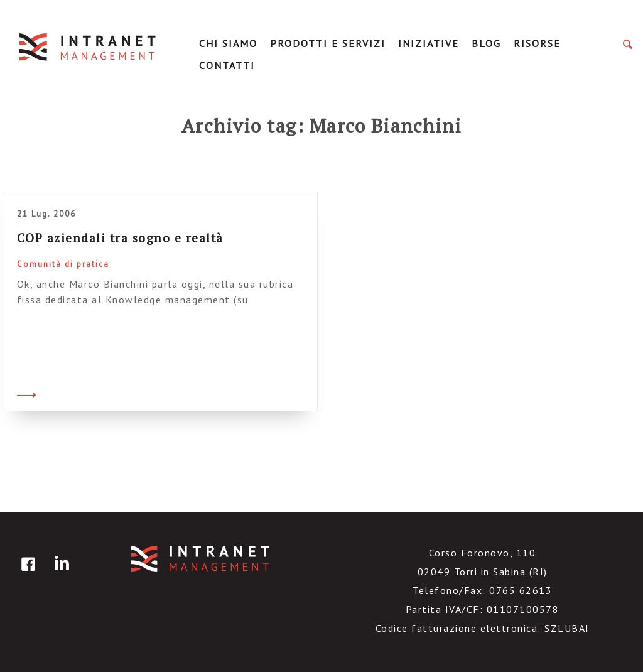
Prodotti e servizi (328, 43)
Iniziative (429, 43)
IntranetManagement (89, 47)
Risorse (537, 43)
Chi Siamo (228, 43)
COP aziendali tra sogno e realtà (120, 238)
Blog (486, 43)
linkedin (60, 573)
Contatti (227, 65)
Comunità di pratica (63, 264)
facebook (26, 573)
